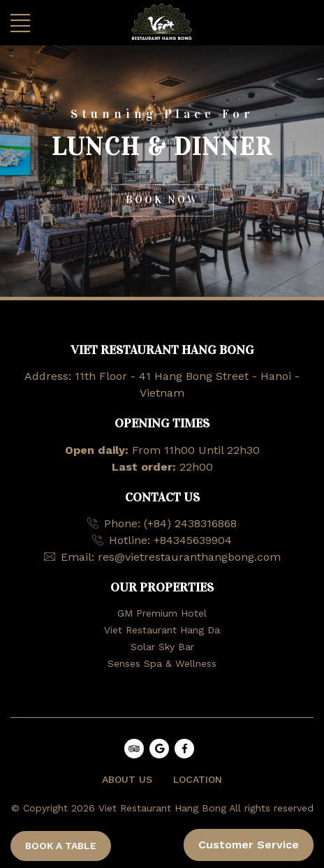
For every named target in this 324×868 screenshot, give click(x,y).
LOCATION (198, 779)
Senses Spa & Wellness (162, 663)
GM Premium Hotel (162, 613)
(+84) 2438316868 (190, 523)
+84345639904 (193, 540)
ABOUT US (127, 779)
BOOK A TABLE (61, 846)
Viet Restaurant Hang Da (162, 630)
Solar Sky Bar (162, 647)
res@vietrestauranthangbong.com (189, 557)
